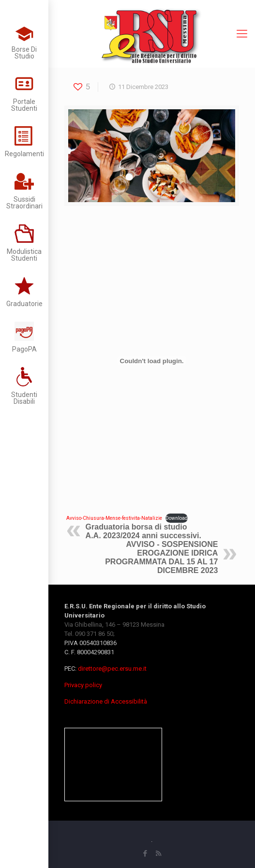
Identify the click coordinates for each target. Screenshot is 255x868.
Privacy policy (83, 685)
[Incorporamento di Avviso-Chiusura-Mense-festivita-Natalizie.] (152, 361)
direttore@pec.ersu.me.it (112, 669)
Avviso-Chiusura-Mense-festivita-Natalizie (114, 518)
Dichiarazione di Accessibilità (106, 701)
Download (177, 518)
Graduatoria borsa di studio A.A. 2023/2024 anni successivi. (143, 531)
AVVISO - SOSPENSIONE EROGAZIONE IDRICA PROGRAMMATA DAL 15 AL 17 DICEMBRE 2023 (161, 557)
